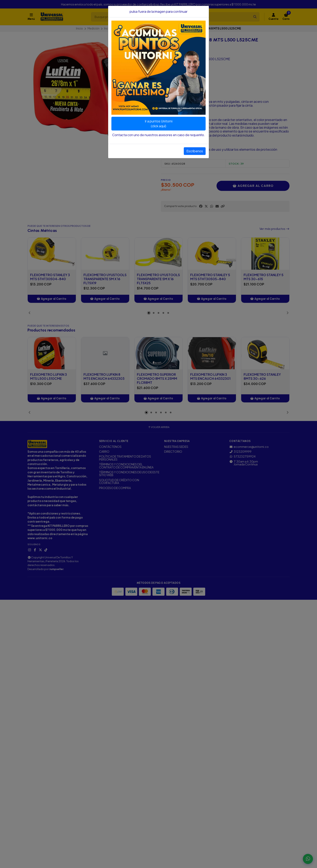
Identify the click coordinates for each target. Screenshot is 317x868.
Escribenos (195, 151)
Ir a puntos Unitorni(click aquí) (159, 124)
